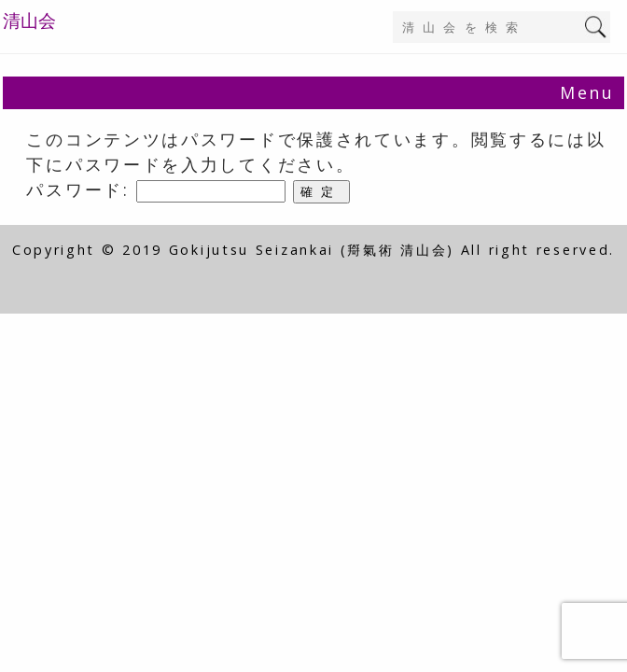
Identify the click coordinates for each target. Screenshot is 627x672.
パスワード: (156, 189)
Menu (587, 92)
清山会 (29, 21)
